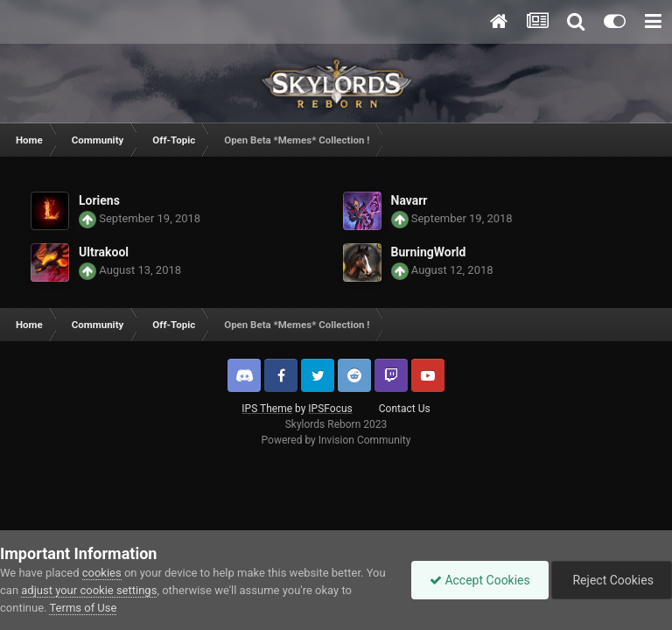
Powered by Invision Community (336, 440)
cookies (102, 573)
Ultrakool (104, 252)
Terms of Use (83, 608)
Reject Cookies (612, 580)
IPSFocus (330, 409)
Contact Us (405, 409)
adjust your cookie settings (89, 590)
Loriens (99, 200)
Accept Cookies (480, 580)
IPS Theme (267, 409)
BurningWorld (429, 252)
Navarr (409, 200)
